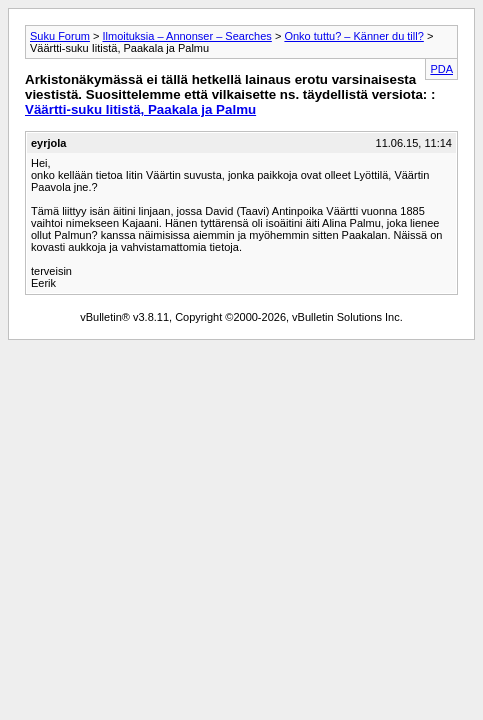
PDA (441, 69)
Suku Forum (60, 36)
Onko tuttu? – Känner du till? (353, 36)
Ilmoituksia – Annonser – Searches (186, 36)
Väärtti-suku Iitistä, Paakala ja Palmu (140, 109)
